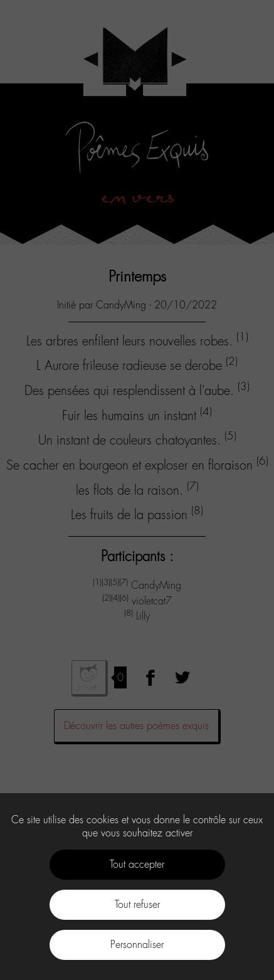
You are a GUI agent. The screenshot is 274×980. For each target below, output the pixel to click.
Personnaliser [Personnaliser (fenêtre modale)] (137, 945)
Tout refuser (137, 904)
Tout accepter (137, 864)
